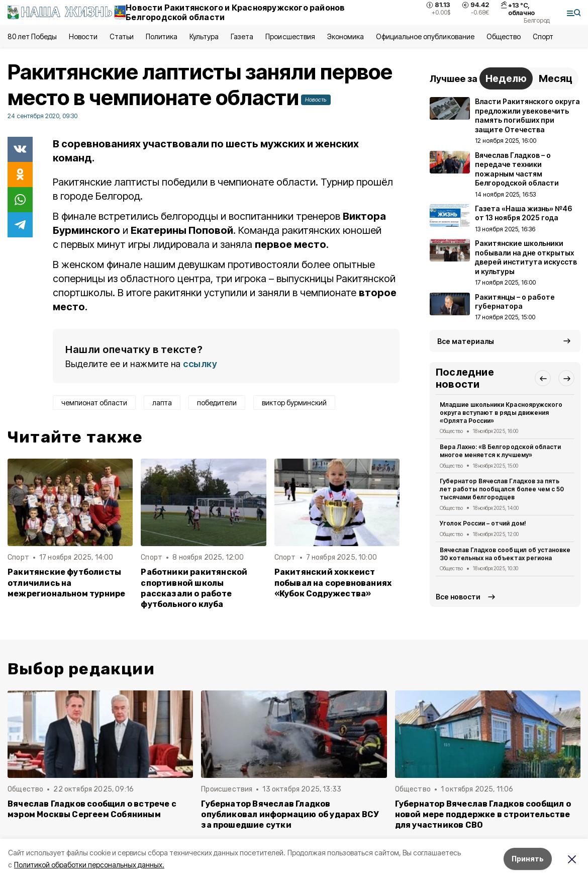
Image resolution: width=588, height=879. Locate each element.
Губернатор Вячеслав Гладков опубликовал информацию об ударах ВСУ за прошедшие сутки (290, 814)
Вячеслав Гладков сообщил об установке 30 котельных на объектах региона (505, 554)
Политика (162, 36)
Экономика (346, 36)
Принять (528, 859)
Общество (504, 36)
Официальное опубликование (425, 36)
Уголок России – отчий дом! (483, 523)
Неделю (506, 78)
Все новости (458, 597)
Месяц (556, 78)
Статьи (122, 36)
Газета (242, 36)
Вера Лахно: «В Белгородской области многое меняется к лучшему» (500, 451)
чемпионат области (94, 403)
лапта (162, 403)
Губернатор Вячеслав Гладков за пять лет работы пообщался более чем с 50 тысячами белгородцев (502, 489)
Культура (204, 36)
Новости (83, 36)
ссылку (200, 364)
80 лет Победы (32, 36)
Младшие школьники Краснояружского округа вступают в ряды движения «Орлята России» (501, 413)
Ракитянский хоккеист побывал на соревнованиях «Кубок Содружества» (333, 583)
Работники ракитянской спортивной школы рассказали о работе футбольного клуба (194, 588)
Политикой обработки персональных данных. (89, 865)
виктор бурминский (294, 403)
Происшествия (290, 36)
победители (217, 403)
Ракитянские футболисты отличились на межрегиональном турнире (66, 583)
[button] (543, 378)
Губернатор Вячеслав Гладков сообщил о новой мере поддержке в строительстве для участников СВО (483, 814)
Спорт (543, 36)
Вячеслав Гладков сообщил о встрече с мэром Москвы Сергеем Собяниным (92, 809)
